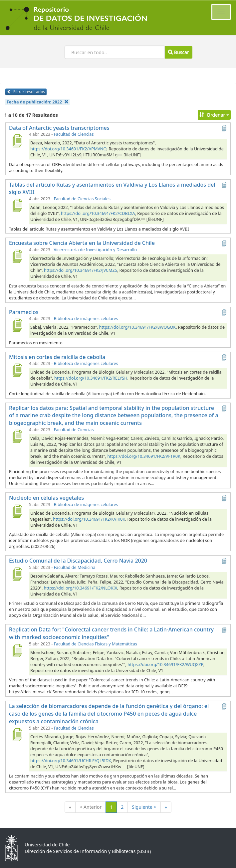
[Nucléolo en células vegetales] (17, 511)
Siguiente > (144, 807)
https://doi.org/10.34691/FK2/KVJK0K (89, 519)
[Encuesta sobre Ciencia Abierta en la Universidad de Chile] (17, 256)
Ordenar (214, 115)
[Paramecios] (17, 325)
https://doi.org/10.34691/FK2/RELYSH (91, 378)
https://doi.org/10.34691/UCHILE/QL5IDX (71, 761)
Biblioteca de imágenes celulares (86, 319)
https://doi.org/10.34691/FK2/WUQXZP (165, 665)
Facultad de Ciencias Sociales (82, 199)
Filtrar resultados (26, 92)
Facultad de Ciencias (74, 134)
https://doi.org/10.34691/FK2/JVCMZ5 (81, 270)
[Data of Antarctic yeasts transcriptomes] (17, 141)
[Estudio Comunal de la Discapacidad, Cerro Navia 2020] (17, 574)
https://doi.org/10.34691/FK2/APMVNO (68, 149)
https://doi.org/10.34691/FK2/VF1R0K (144, 456)
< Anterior (91, 807)
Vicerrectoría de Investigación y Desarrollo (95, 250)
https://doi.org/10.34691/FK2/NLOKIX (81, 588)
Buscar (178, 52)
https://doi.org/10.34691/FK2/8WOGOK (138, 327)
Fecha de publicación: (38, 102)
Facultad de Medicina (75, 567)
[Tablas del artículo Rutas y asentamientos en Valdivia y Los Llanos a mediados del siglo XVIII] (17, 205)
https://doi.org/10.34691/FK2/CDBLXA (98, 213)
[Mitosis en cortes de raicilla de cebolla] (17, 370)
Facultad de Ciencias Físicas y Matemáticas (96, 644)
